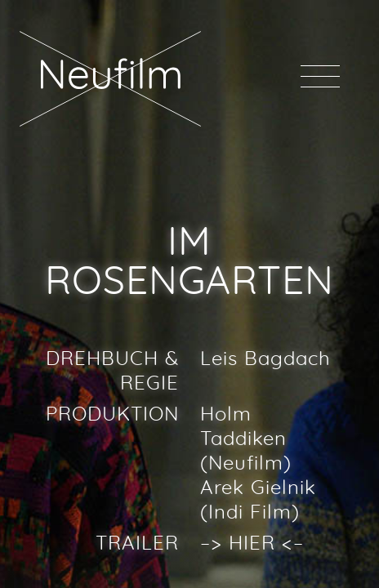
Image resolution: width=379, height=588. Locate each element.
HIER (252, 544)
